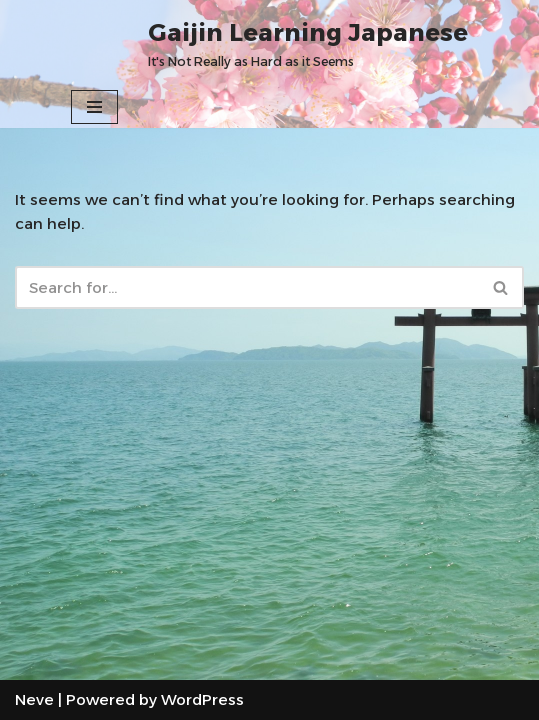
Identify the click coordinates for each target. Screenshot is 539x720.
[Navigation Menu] (94, 107)
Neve (34, 699)
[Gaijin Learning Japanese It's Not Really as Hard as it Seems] (308, 43)
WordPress (202, 699)
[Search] (247, 287)
